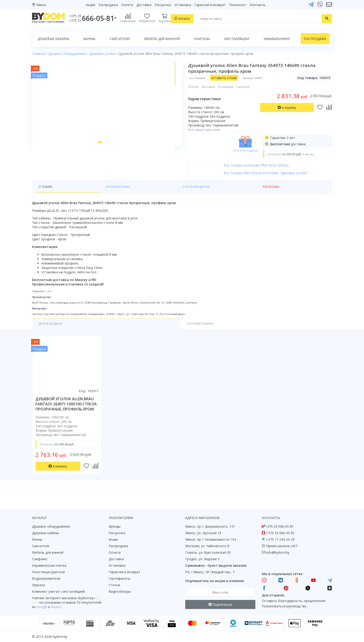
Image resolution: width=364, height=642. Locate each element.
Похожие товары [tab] (95, 332)
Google (42, 607)
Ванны (89, 39)
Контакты (258, 5)
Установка (183, 5)
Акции (91, 5)
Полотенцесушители (48, 572)
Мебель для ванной (162, 39)
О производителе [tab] (114, 195)
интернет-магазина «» (70, 598)
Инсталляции (237, 39)
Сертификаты (119, 578)
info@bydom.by (278, 552)
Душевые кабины (54, 39)
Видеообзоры (120, 591)
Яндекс (56, 607)
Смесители (120, 39)
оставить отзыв (237, 78)
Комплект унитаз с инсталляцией (58, 591)
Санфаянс (40, 559)
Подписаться (220, 605)
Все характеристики (217, 130)
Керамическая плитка (49, 565)
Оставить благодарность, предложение (294, 601)
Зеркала (38, 585)
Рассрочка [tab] (147, 195)
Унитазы (202, 39)
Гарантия (256, 87)
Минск (41, 5)
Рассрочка (163, 5)
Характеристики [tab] (77, 195)
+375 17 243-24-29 (280, 539)
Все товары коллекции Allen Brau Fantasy (270, 165)
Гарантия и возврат (210, 5)
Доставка (144, 5)
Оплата (127, 5)
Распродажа (108, 5)
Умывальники (277, 39)
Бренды (115, 526)
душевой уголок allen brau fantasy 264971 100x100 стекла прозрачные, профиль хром (66, 413)
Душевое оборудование (51, 526)
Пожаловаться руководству (284, 606)
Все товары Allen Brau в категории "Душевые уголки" (279, 173)
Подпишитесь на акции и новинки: (215, 581)
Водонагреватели (46, 578)
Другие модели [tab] (53, 332)
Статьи (114, 585)
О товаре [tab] (47, 195)
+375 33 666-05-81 (280, 533)
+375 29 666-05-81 (279, 526)
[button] (92, 174)
